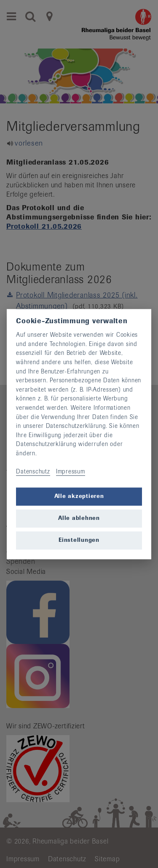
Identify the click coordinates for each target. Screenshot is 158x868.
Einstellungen (79, 540)
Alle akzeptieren (79, 496)
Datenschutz (33, 472)
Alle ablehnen (79, 518)
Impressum (71, 472)
